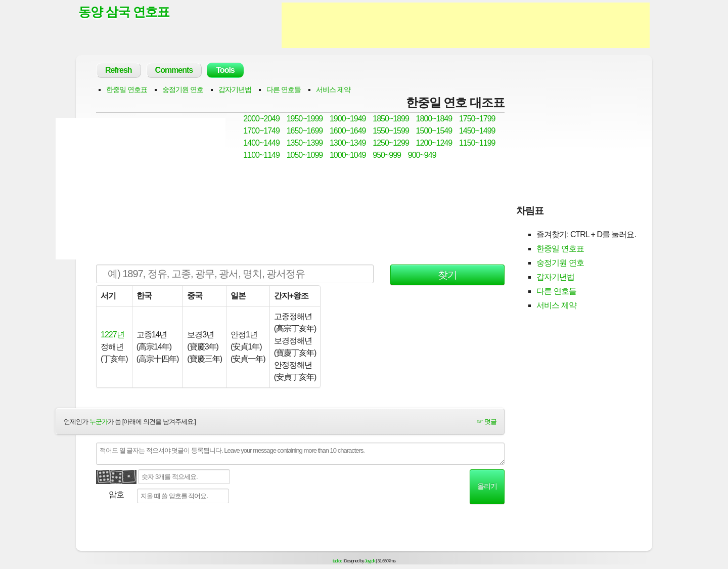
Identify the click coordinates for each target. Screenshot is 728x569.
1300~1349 (348, 143)
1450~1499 (477, 131)
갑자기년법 (235, 90)
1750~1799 (477, 119)
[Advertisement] (466, 25)
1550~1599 (391, 131)
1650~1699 (305, 131)
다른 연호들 (284, 90)
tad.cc (337, 561)
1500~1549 (434, 131)
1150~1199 (477, 143)
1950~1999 (305, 119)
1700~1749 (261, 131)
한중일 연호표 (127, 90)
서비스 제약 (333, 90)
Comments (174, 70)
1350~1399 (305, 143)
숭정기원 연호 (183, 90)
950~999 (387, 155)
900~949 (422, 155)
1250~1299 (391, 143)
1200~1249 (434, 143)
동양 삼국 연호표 (124, 12)
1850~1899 (391, 119)
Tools (225, 70)
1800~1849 (434, 119)
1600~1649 (348, 131)
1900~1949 (348, 119)
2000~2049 (261, 119)
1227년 (112, 335)
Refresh (119, 70)
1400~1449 (261, 143)
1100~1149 (261, 155)
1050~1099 (305, 155)
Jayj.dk (370, 561)
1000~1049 (348, 155)
